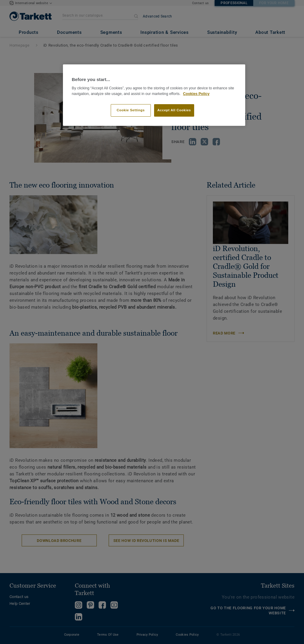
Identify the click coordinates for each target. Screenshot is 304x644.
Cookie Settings (131, 110)
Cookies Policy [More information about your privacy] (196, 94)
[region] (154, 95)
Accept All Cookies (174, 110)
